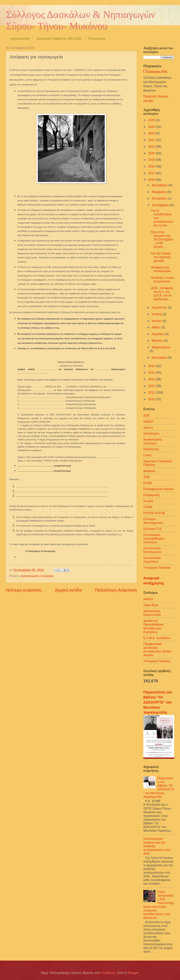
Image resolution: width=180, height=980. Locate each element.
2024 (152, 127)
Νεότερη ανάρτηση (24, 590)
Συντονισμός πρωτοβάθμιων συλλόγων (154, 538)
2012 (152, 386)
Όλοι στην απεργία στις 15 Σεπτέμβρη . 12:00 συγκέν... (162, 239)
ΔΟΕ (147, 477)
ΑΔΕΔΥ (148, 421)
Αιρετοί (148, 428)
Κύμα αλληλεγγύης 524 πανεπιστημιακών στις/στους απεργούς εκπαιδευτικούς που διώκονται (159, 905)
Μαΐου (156, 327)
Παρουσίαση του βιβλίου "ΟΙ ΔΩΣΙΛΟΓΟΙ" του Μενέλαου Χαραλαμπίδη (158, 702)
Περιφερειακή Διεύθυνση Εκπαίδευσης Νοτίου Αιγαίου (157, 649)
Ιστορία (148, 501)
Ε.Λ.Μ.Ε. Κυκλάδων (157, 638)
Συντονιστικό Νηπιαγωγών (152, 550)
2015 (152, 366)
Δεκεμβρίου (160, 185)
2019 (152, 160)
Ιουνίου (157, 321)
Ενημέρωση (151, 495)
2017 (152, 173)
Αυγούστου (160, 307)
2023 (152, 133)
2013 (152, 379)
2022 (152, 140)
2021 (152, 146)
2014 (152, 372)
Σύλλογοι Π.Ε (152, 529)
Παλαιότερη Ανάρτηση (116, 590)
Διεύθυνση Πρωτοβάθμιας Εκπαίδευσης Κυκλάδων (153, 626)
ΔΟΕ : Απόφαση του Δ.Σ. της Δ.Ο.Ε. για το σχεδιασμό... (162, 294)
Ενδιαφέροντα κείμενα (158, 489)
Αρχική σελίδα (20, 38)
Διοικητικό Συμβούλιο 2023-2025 (59, 38)
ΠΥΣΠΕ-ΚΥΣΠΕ (154, 513)
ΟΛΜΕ (148, 507)
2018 (152, 166)
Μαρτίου (158, 341)
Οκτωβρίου (160, 198)
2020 (152, 153)
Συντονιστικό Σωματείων (152, 560)
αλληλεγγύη (151, 433)
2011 (152, 392)
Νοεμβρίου (160, 192)
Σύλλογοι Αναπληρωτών (153, 521)
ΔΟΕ (147, 415)
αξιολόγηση (151, 449)
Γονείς (148, 455)
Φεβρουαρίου (161, 347)
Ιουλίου (157, 314)
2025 (152, 120)
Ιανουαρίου (160, 357)
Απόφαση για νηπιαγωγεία (161, 269)
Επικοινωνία (97, 38)
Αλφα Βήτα (151, 605)
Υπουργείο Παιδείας (157, 568)
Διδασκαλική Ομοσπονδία (152, 613)
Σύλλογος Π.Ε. (157, 72)
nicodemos (108, 973)
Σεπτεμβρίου (161, 205)
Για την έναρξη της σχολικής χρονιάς (161, 257)
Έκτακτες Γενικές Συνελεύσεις (163, 279)
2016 (152, 180)
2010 (152, 399)
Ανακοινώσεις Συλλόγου (37, 576)
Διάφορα (149, 471)
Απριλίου (158, 334)
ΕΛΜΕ (148, 483)
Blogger (133, 973)
